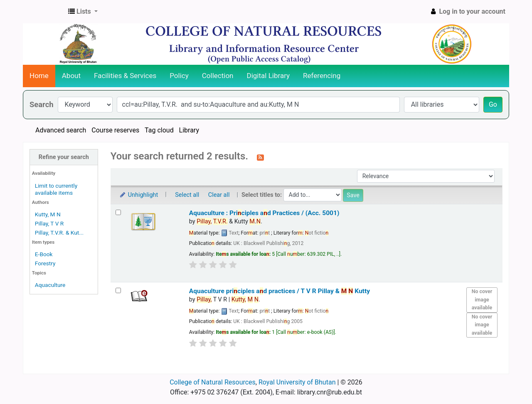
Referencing (322, 76)
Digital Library (268, 76)
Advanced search (61, 130)
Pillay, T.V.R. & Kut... (59, 233)
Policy (179, 76)
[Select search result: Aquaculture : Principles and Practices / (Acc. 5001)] (118, 212)
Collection (218, 76)
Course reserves (115, 130)
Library (189, 130)
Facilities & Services (125, 76)
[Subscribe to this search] (260, 157)
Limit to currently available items (56, 189)
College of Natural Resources (213, 382)
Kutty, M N (48, 214)
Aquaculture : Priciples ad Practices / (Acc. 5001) (264, 213)
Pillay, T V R (49, 223)
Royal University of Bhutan (297, 382)
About (71, 76)
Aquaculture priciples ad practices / (280, 291)
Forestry (45, 263)
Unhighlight (139, 195)
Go (493, 104)
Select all (187, 195)
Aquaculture (50, 285)
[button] (83, 12)
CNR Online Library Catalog (44, 12)
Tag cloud (159, 130)
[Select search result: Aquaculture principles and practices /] (118, 290)
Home (39, 76)
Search (42, 104)
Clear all (219, 195)
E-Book (44, 254)
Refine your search (64, 157)
